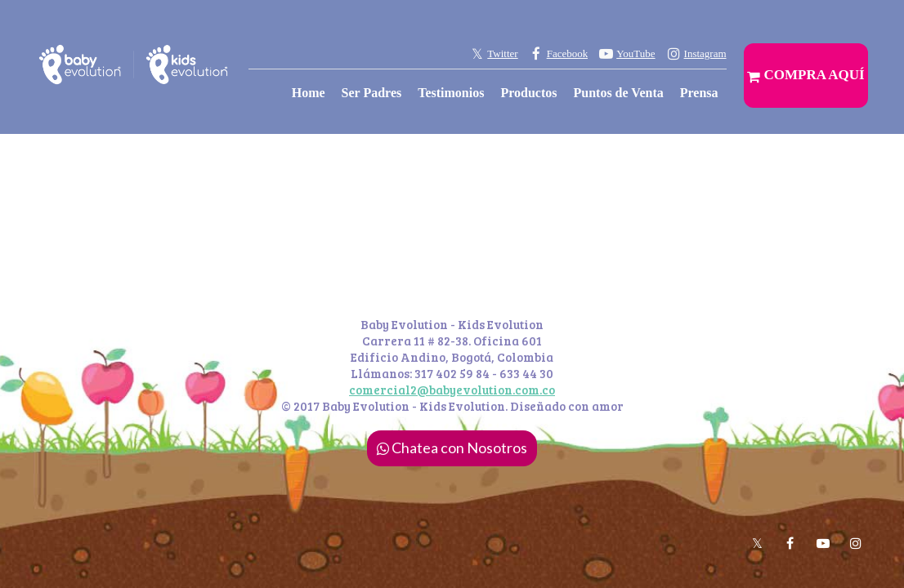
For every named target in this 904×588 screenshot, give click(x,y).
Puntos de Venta (618, 93)
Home (309, 93)
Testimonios (451, 93)
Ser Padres (372, 93)
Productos (528, 93)
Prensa (699, 93)
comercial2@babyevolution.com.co (452, 390)
